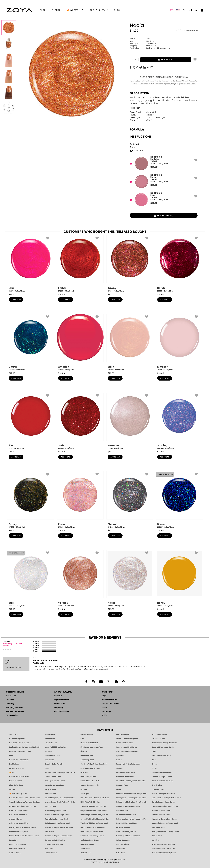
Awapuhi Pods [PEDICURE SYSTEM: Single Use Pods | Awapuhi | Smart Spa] (122, 785)
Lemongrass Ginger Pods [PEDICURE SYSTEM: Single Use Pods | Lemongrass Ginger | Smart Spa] (162, 772)
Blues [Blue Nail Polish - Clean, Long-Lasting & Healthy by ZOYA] (154, 760)
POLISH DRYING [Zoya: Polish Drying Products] (87, 734)
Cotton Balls (157, 836)
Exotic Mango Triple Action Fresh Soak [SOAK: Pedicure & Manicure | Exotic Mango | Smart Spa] (60, 798)
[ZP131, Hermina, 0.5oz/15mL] (130, 421)
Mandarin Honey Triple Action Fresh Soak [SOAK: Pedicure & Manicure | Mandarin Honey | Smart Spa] (167, 798)
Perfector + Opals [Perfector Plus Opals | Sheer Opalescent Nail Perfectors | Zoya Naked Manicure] (123, 827)
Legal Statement (61, 700)
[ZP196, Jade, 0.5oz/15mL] (80, 421)
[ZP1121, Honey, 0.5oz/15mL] (179, 578)
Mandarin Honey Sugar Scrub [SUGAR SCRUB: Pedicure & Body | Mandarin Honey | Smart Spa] (128, 806)
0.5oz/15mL (142, 41)
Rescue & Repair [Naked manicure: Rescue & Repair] (123, 734)
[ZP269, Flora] (163, 200)
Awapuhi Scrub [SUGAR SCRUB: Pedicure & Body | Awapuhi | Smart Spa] (15, 819)
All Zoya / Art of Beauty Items (164, 853)
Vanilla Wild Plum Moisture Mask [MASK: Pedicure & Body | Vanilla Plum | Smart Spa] (94, 823)
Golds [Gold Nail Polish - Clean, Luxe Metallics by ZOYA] (154, 768)
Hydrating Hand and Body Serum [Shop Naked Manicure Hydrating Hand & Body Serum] (94, 815)
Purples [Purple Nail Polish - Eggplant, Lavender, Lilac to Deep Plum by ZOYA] (119, 760)
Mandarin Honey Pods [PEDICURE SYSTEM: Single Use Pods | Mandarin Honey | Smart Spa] (125, 777)
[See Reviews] (187, 30)
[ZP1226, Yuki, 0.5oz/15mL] (31, 578)
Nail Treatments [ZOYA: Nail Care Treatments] (87, 844)
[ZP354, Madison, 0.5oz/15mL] (179, 342)
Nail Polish (135, 108)
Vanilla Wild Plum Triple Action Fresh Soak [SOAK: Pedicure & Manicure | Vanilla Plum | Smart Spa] (24, 798)
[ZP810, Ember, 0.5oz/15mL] (80, 264)
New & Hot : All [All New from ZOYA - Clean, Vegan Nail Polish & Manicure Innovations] (51, 743)
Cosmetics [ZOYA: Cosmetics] (121, 849)
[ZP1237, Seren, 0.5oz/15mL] (179, 500)
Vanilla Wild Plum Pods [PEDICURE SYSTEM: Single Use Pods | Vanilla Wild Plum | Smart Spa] (19, 777)
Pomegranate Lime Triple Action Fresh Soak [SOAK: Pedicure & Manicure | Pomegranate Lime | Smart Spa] (131, 798)
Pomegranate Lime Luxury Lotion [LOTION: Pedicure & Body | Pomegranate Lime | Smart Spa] (165, 832)
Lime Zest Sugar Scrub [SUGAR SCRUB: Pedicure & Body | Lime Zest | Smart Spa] (18, 811)
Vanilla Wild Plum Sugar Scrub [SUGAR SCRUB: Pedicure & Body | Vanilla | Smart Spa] (93, 806)
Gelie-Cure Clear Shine (19, 823)
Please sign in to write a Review (13, 645)
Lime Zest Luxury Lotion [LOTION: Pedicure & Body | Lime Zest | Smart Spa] (126, 832)
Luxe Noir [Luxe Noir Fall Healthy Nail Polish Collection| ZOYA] (84, 772)
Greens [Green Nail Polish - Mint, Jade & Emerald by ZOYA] (155, 764)
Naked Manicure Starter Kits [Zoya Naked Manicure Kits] (163, 849)
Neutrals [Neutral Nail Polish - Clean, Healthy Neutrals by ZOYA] (48, 751)
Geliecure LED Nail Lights (55, 840)
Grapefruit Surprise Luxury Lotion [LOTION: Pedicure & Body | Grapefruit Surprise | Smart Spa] (59, 836)
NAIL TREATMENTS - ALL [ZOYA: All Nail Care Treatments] (90, 802)
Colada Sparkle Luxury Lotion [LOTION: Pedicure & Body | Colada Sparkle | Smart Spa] (128, 836)
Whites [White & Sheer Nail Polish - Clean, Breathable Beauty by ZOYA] (12, 789)
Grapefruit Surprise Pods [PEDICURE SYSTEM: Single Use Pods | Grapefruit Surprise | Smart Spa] (162, 777)
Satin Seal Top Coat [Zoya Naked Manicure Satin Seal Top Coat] (17, 849)
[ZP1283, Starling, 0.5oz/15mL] (179, 421)
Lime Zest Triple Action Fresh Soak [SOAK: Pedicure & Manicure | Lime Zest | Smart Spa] (95, 798)
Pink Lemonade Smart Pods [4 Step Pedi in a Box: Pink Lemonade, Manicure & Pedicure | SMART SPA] (92, 747)
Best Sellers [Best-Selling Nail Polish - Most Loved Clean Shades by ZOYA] (14, 764)
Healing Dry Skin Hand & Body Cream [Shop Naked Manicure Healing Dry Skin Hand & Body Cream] (131, 794)
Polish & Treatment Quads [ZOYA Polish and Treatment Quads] (127, 739)
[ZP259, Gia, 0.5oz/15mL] (31, 421)
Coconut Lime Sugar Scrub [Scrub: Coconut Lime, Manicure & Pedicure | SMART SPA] (163, 747)
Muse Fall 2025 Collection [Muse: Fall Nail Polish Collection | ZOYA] (56, 747)
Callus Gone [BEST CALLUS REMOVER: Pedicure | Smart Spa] (86, 853)
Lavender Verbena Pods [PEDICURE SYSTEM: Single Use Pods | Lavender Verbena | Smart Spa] (55, 785)
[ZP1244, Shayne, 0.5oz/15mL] (130, 500)
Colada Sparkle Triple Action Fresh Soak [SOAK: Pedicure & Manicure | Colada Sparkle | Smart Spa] (131, 802)
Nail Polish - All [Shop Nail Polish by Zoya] (87, 756)
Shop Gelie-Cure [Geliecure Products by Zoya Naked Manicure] (16, 785)
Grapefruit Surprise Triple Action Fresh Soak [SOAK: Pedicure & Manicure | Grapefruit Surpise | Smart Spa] (24, 802)
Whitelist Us (59, 704)
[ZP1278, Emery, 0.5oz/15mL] (31, 500)
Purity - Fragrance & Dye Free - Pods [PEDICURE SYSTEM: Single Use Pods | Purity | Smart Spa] (60, 772)
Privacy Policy (12, 715)
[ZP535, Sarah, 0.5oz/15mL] (179, 264)
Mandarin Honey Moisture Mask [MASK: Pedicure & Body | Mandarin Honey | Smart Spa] (165, 823)
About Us (58, 696)
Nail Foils (49, 849)
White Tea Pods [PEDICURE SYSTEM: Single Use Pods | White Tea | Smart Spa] (16, 781)
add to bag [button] (157, 60)
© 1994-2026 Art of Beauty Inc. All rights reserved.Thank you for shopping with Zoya (105, 861)
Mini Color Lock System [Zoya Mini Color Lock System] (90, 768)
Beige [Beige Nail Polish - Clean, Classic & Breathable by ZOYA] (118, 789)
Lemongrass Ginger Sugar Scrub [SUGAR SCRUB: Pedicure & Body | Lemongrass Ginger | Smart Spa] (22, 806)
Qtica (104, 708)
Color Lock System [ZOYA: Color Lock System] (17, 739)
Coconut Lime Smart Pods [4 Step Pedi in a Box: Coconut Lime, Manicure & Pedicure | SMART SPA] (20, 751)
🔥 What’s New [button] (75, 10)
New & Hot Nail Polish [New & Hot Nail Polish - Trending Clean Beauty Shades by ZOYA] (89, 743)
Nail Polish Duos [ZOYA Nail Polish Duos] (159, 739)
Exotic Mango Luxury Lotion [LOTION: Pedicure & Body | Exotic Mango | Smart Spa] (92, 832)
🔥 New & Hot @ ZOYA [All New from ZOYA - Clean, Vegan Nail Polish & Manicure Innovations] (18, 794)
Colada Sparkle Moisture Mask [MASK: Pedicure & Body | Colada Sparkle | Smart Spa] (57, 823)
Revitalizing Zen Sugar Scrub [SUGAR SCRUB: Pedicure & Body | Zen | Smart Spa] (57, 819)
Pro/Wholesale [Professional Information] (99, 10)
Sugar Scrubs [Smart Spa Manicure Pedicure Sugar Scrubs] (50, 806)
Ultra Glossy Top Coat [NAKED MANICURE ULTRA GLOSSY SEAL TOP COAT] (54, 844)
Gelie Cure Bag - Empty (90, 840)
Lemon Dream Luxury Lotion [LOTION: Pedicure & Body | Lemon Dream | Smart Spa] (92, 836)
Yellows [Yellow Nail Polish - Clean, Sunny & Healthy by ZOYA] (119, 768)
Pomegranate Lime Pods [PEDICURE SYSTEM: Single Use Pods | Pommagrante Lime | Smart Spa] (55, 781)
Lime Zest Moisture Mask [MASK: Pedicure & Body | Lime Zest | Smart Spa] (126, 823)
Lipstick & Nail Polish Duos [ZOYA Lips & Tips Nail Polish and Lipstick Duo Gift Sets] (20, 743)
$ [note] (154, 167)
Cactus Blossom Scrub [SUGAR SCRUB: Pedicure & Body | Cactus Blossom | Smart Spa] (161, 815)
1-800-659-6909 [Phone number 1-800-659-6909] (61, 711)
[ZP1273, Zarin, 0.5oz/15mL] (80, 500)
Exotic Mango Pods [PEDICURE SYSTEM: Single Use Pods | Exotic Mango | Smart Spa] (88, 777)
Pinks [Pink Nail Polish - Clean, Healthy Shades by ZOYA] (154, 751)
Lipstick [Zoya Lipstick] (84, 751)
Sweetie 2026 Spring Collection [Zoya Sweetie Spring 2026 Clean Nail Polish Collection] (164, 743)
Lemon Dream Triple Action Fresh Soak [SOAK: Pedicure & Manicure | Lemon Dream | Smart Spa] (60, 802)
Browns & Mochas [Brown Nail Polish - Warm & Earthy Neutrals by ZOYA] (17, 768)
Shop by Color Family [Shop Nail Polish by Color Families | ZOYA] (54, 764)
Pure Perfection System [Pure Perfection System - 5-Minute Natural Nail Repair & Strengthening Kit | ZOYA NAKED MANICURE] (19, 832)
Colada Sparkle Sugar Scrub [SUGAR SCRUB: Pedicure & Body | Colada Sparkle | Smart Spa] (163, 802)
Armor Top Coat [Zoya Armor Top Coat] (87, 760)
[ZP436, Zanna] (163, 182)
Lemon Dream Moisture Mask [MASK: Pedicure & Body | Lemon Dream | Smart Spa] (93, 827)
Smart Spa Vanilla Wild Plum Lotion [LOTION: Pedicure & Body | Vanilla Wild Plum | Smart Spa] (24, 836)
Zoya (104, 696)
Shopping (58, 708)
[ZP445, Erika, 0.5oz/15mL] (130, 342)
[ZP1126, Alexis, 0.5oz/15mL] (130, 578)
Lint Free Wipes (122, 844)
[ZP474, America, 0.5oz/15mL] (80, 342)
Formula (162, 130)
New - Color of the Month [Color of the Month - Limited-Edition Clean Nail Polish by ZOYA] (126, 747)
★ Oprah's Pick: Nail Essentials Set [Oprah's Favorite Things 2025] (94, 819)
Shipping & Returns (15, 708)
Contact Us (11, 696)
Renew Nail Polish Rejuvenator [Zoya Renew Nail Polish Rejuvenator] (129, 764)
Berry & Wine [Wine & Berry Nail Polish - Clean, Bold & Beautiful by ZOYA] (50, 789)
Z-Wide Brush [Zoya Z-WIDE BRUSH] (15, 853)
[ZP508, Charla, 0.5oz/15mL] (31, 342)
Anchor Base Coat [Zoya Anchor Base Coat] (52, 756)
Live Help (10, 700)
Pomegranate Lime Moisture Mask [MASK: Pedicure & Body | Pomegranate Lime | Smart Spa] (23, 827)
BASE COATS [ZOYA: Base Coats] (50, 734)
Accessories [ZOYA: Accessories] (50, 739)
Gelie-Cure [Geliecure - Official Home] (121, 853)
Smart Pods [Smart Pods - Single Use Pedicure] (85, 849)
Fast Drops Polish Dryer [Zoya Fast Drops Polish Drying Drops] (161, 756)
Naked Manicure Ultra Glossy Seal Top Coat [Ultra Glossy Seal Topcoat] (131, 819)
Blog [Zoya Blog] (117, 10)
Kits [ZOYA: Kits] (82, 739)
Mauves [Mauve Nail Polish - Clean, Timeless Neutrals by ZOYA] (84, 789)
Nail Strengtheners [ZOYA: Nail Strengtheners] (159, 734)
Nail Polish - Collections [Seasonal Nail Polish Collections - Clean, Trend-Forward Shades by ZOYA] (19, 760)
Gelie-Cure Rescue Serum (162, 781)
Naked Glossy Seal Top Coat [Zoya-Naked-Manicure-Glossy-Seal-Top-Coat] (163, 844)
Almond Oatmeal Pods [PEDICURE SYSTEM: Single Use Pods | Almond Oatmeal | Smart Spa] (125, 772)
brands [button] (56, 10)
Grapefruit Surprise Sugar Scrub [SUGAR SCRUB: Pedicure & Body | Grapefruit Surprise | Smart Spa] (93, 811)
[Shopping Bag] (202, 10)
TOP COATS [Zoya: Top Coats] (14, 734)
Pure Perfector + (158, 827)
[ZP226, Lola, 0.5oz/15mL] (31, 264)
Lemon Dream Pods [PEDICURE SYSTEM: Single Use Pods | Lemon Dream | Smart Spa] (53, 777)
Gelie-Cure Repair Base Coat (164, 794)
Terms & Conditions (15, 711)
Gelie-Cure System (111, 704)
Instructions (162, 137)
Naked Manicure (110, 700)
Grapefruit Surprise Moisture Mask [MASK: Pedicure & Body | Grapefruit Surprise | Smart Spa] (59, 827)
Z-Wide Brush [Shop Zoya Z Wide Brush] (51, 794)
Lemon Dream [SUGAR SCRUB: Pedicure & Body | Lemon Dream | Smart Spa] (122, 811)
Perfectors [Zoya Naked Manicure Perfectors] (13, 840)
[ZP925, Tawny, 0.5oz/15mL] (130, 264)
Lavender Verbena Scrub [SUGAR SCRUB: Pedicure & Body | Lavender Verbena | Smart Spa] (126, 815)
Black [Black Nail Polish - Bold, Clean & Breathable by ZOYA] (47, 768)
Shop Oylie (85, 794)
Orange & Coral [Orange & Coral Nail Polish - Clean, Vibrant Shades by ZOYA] (158, 789)
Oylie (104, 715)
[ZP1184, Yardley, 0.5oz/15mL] (80, 578)
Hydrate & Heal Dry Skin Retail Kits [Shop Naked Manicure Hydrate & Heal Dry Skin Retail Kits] (130, 781)
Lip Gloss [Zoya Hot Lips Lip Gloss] (120, 756)
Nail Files (156, 840)
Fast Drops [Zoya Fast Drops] (49, 760)
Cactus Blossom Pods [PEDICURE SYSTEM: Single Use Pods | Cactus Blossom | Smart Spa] (90, 785)
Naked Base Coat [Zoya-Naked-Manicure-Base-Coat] (123, 840)
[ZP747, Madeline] (163, 163)
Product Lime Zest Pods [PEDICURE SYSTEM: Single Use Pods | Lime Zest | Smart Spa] (90, 781)
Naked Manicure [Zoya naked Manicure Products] (52, 853)
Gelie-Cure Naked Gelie (19, 815)
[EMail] (148, 67)
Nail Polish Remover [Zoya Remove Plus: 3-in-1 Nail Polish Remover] (18, 844)
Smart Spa (107, 711)
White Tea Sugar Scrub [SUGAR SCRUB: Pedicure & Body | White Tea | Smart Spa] (161, 811)
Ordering (10, 704)
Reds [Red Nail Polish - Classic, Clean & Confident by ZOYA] (11, 756)
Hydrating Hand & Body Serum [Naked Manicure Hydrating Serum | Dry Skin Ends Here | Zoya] (164, 819)
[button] (19, 10)
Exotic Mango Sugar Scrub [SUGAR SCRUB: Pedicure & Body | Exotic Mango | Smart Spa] (56, 811)
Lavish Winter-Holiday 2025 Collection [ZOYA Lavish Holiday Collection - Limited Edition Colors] (24, 747)
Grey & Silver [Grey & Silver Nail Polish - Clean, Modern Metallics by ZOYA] (157, 785)
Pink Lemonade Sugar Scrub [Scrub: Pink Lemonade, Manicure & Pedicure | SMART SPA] (128, 751)
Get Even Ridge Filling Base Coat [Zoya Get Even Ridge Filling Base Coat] (94, 764)
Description (140, 93)
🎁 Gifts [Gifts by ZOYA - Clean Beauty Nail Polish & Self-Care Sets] (12, 772)
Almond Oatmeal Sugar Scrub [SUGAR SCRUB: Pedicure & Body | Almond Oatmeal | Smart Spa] (57, 815)
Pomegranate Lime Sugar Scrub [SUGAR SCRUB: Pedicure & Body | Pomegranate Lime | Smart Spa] (165, 806)
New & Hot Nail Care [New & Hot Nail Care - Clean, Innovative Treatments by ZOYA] (124, 743)
